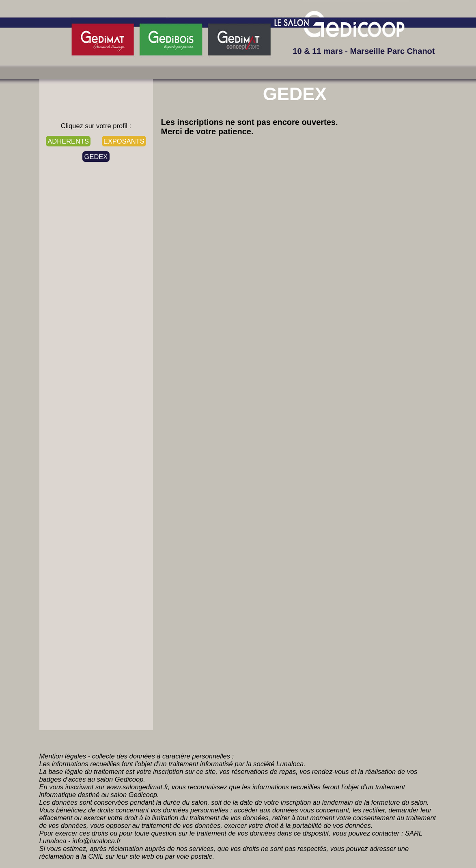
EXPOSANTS (124, 141)
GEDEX (96, 157)
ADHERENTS (68, 141)
